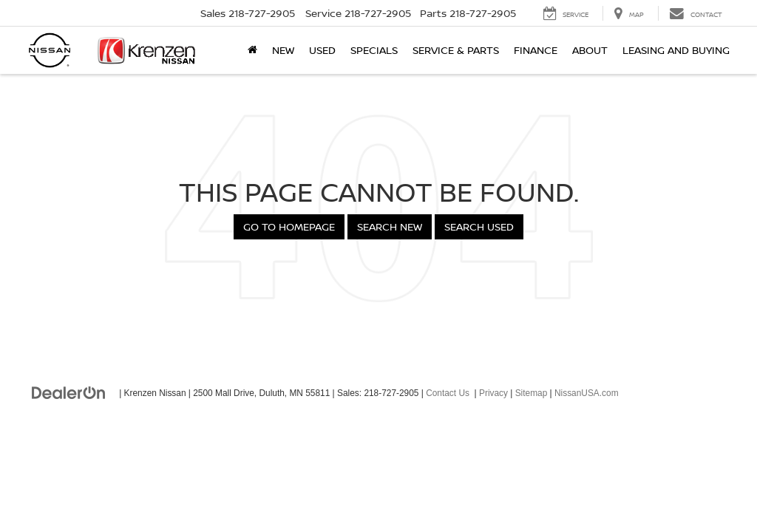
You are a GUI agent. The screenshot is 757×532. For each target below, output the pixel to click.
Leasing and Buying (676, 50)
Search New (390, 226)
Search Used (479, 226)
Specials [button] (374, 50)
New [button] (283, 50)
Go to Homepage (289, 226)
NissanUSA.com (587, 393)
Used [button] (322, 50)
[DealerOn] (69, 392)
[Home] (252, 50)
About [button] (590, 50)
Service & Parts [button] (456, 50)
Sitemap (532, 393)
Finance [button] (536, 50)
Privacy (493, 393)
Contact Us (448, 393)
